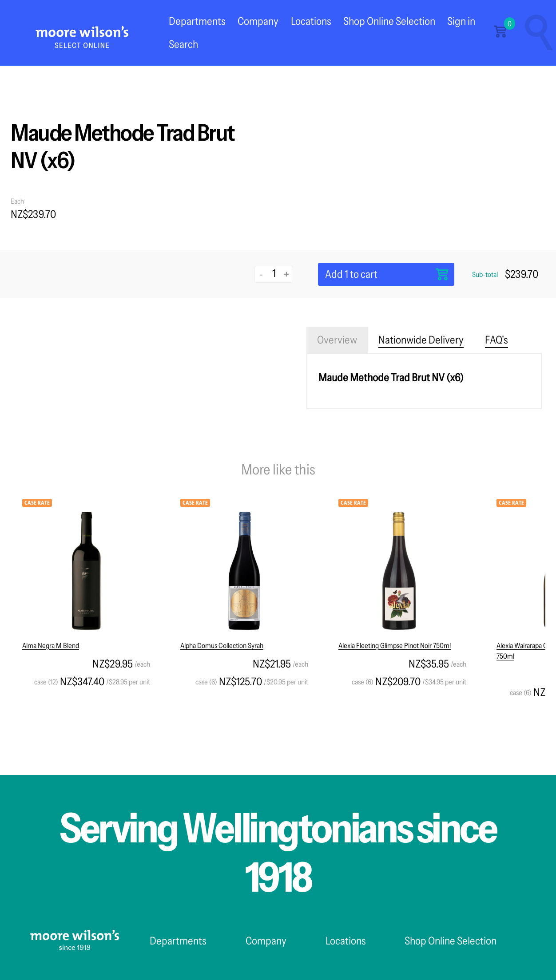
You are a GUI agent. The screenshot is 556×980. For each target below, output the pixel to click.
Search (183, 44)
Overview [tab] (337, 340)
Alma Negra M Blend (51, 645)
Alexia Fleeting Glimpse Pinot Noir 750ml (395, 645)
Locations (311, 21)
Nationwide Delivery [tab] (421, 340)
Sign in (461, 21)
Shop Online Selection (389, 21)
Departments (197, 21)
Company (258, 21)
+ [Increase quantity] (286, 274)
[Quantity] (274, 273)
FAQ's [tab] (496, 340)
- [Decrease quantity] (261, 274)
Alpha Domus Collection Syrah (222, 645)
